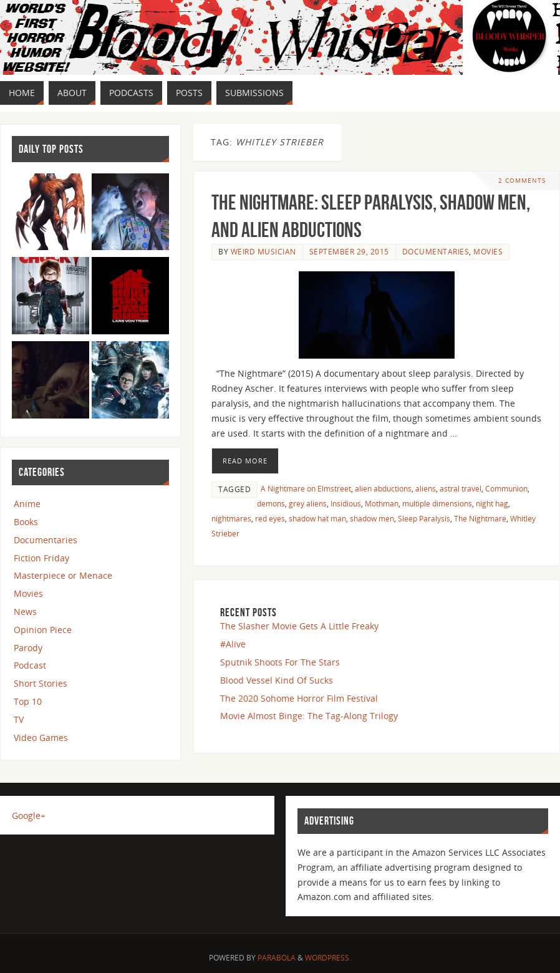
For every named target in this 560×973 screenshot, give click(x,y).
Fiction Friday (41, 558)
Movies (488, 251)
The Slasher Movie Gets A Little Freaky (299, 626)
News (25, 612)
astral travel (461, 488)
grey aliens (308, 503)
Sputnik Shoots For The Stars (280, 662)
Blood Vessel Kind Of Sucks (277, 680)
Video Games (41, 738)
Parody (28, 648)
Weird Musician (263, 251)
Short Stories (41, 683)
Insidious (346, 503)
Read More (245, 461)
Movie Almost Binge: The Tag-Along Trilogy (309, 716)
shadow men (372, 518)
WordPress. (328, 958)
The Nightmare (480, 518)
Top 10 (28, 701)
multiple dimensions (437, 503)
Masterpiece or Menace (63, 575)
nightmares (231, 518)
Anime (27, 504)
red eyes (270, 518)
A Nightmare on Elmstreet (306, 488)
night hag (492, 503)
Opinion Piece (43, 630)
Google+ (29, 816)
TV (19, 719)
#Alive (233, 644)
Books (26, 522)
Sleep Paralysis (424, 518)
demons (271, 503)
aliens (426, 488)
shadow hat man (317, 518)
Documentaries (436, 251)
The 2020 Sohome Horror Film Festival (299, 698)
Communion (506, 488)
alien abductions (383, 488)
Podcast (30, 665)
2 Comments (522, 181)
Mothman (382, 503)
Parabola (277, 958)
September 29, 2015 (349, 251)
